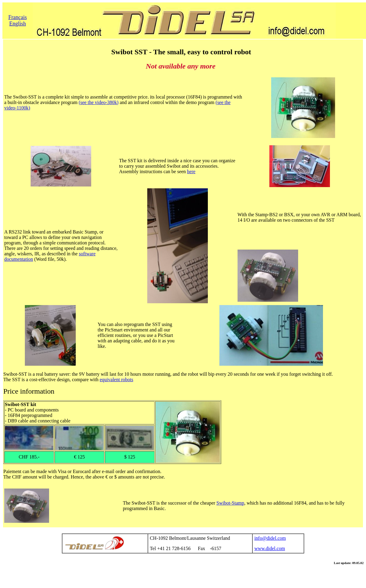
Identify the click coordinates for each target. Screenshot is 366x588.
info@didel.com (270, 538)
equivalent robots (116, 380)
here (191, 171)
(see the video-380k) (99, 102)
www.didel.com (270, 548)
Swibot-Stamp (230, 503)
